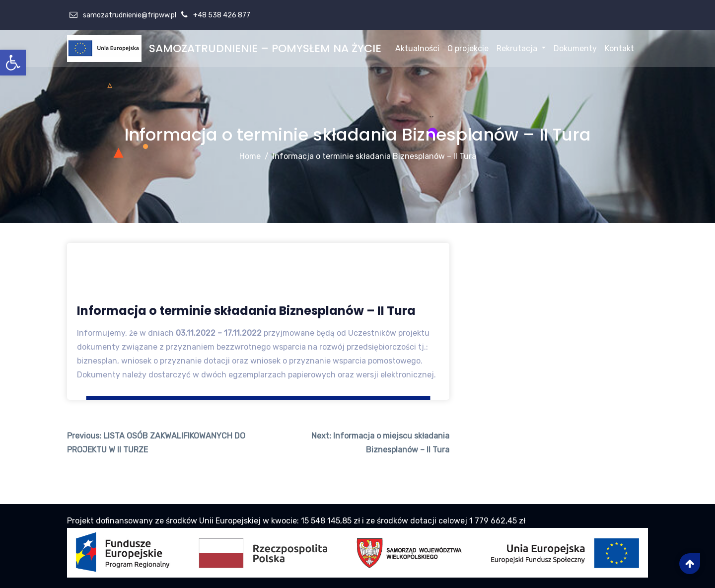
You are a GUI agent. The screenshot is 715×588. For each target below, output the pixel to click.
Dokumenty (575, 48)
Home (250, 156)
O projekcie (468, 48)
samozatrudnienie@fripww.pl (129, 15)
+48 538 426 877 (221, 15)
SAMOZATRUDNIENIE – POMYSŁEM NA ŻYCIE (265, 48)
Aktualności (417, 48)
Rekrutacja (521, 48)
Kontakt (619, 48)
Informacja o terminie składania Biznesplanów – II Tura (374, 156)
